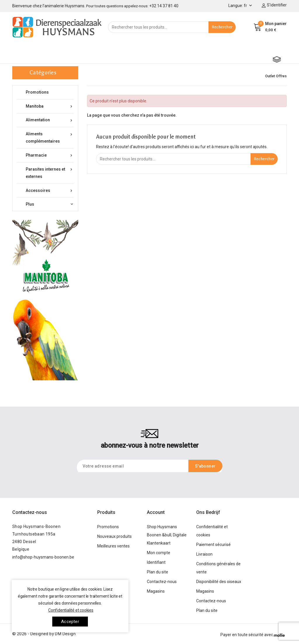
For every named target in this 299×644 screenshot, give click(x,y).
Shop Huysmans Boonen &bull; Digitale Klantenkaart (167, 535)
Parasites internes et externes (50, 172)
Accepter (70, 622)
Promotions (37, 92)
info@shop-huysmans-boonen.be (43, 557)
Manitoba (50, 106)
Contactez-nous (30, 512)
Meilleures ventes (113, 546)
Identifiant (156, 562)
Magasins (156, 591)
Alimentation (50, 120)
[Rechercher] (172, 27)
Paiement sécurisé (213, 545)
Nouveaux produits (114, 536)
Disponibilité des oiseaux (219, 582)
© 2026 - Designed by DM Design (44, 634)
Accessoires (50, 191)
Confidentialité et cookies (71, 610)
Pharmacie (50, 155)
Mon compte (159, 553)
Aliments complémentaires (50, 137)
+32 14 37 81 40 (164, 6)
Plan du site (158, 572)
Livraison (204, 554)
